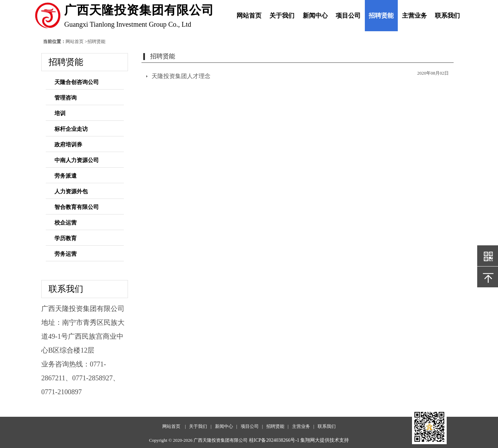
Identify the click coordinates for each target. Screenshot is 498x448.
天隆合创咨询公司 (77, 82)
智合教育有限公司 (77, 207)
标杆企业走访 (71, 129)
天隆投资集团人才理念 (181, 76)
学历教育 (66, 238)
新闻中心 (315, 16)
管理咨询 (66, 98)
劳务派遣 (66, 176)
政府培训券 (68, 145)
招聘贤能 (381, 16)
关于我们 (282, 16)
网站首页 (249, 16)
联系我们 (447, 16)
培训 (60, 113)
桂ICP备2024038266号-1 (274, 440)
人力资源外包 (71, 191)
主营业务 (414, 16)
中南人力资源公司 (77, 160)
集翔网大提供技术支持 (325, 440)
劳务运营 (66, 254)
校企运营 (66, 223)
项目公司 (348, 16)
